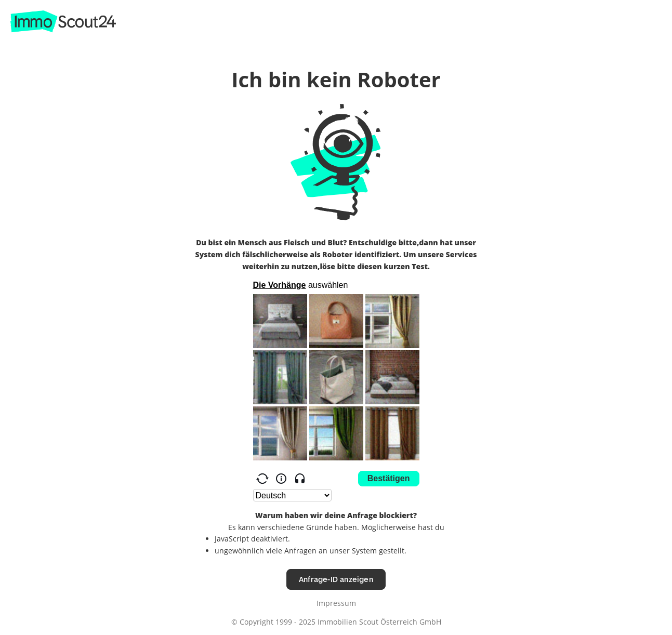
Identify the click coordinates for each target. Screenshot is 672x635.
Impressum (336, 603)
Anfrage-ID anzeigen (336, 579)
